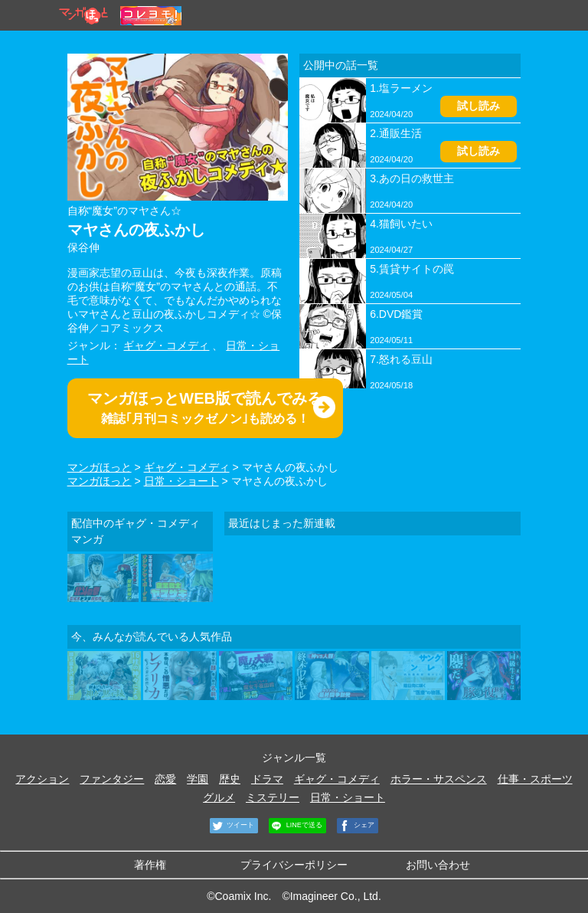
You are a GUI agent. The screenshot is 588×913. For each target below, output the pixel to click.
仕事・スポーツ (535, 779)
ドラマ (267, 779)
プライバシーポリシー (294, 865)
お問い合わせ (438, 865)
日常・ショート (181, 481)
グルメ (219, 797)
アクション (42, 779)
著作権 (150, 865)
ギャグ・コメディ (166, 345)
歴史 (230, 779)
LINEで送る (296, 826)
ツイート (232, 826)
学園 (198, 779)
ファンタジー (112, 779)
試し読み (479, 106)
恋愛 (165, 779)
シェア (356, 826)
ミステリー (273, 797)
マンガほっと (100, 467)
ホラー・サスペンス (439, 779)
